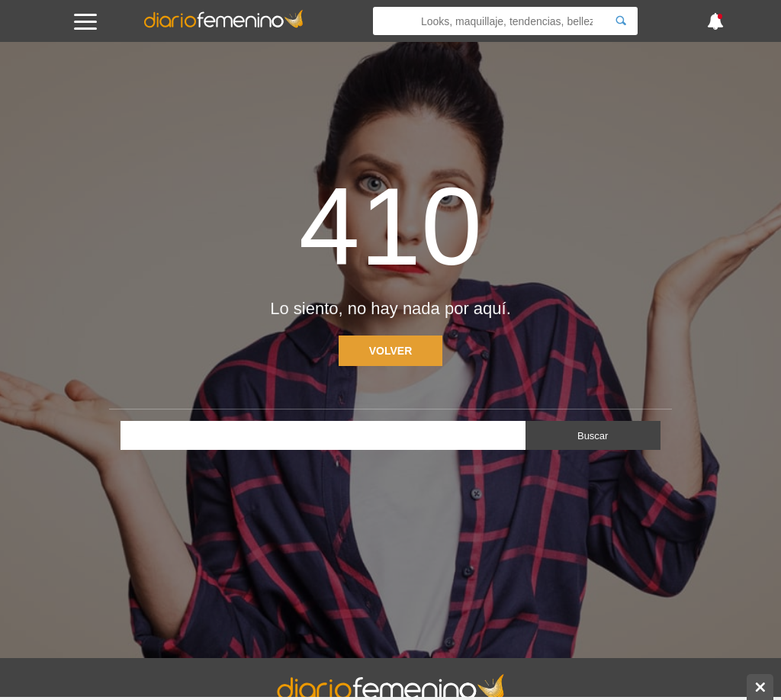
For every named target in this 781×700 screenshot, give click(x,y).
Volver (391, 351)
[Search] (621, 21)
